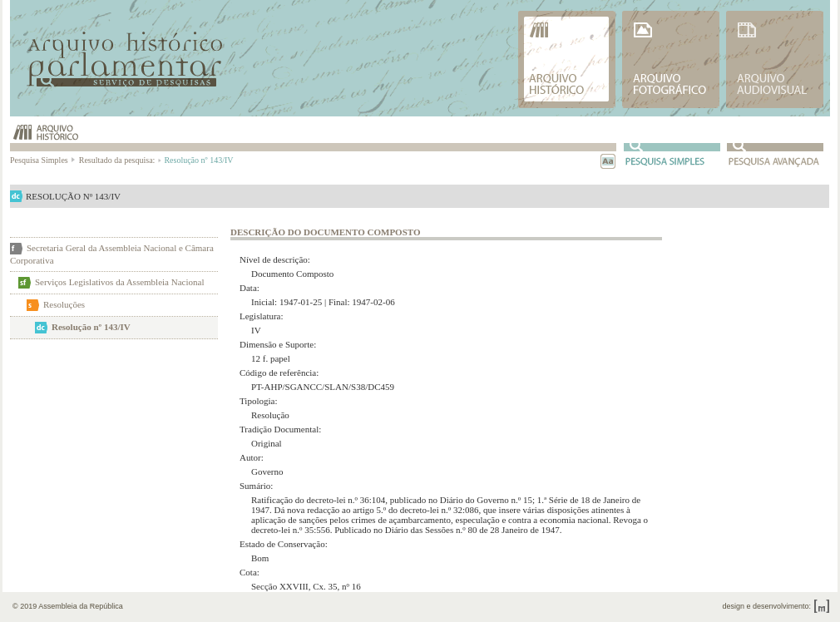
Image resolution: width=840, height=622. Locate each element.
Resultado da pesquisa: (119, 160)
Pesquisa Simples (43, 160)
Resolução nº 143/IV (91, 327)
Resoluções (64, 304)
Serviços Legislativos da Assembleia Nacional (119, 282)
